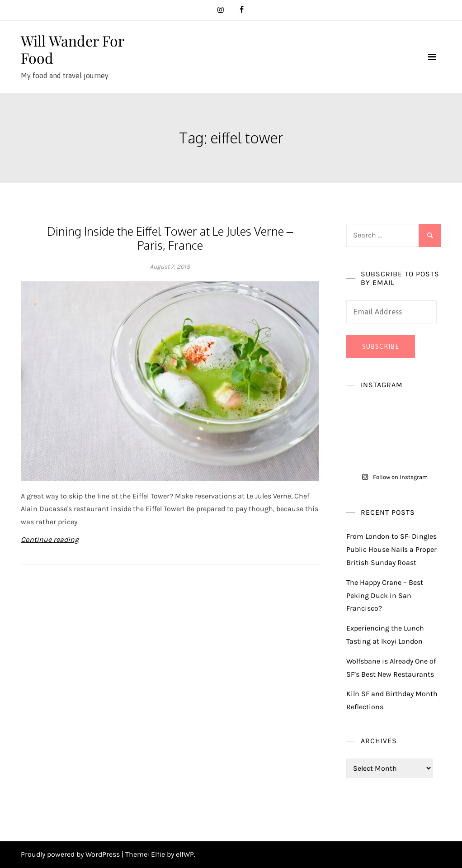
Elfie (158, 854)
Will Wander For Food (72, 49)
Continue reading (50, 539)
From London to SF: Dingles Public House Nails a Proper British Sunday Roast (391, 549)
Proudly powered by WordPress (71, 854)
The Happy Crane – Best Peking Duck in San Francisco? (385, 595)
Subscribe (381, 346)
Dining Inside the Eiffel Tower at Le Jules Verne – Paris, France (170, 238)
